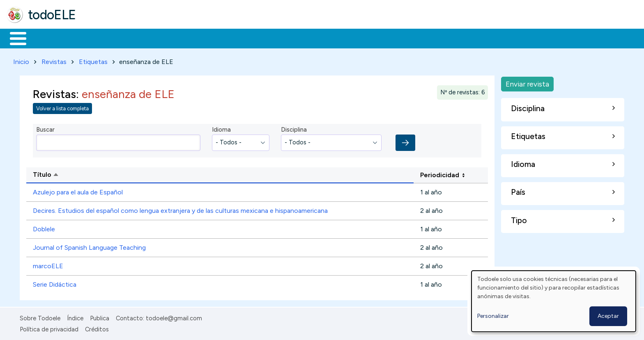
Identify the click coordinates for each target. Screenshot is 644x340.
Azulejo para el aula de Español (78, 191)
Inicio (14, 38)
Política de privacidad (49, 328)
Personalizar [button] (493, 316)
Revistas (54, 60)
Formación (99, 38)
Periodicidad (440, 173)
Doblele (44, 228)
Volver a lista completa (62, 107)
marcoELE (48, 265)
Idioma (221, 128)
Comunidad (300, 38)
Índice (75, 317)
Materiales (46, 38)
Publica (100, 317)
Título (77, 174)
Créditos (97, 328)
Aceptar (608, 316)
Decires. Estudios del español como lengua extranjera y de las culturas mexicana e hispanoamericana (180, 209)
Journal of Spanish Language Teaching (89, 246)
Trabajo (148, 38)
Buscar (337, 38)
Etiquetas (93, 60)
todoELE (52, 15)
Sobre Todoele (40, 317)
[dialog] (554, 301)
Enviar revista (527, 82)
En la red (194, 38)
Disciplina (294, 128)
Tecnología (246, 38)
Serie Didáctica (55, 283)
